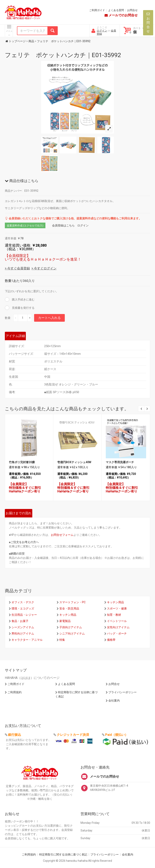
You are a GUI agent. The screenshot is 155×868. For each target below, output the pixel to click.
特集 (62, 640)
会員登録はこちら (63, 225)
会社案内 (114, 700)
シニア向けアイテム (72, 633)
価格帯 (111, 640)
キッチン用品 (115, 602)
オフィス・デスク (23, 602)
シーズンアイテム (23, 627)
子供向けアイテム (71, 627)
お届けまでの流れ (19, 513)
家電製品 (65, 621)
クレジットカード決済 (73, 735)
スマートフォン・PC (72, 602)
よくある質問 (116, 10)
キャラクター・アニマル (27, 640)
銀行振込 (15, 735)
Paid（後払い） (117, 735)
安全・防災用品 (69, 608)
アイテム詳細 (15, 336)
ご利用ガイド (97, 10)
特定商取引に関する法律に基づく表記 (63, 854)
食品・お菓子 (20, 621)
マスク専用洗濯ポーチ (120, 462)
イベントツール (117, 621)
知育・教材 (114, 615)
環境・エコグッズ (23, 608)
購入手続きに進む (23, 299)
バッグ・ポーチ (117, 633)
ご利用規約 (15, 692)
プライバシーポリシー (123, 692)
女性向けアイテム (118, 627)
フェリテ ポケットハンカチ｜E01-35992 (63, 55)
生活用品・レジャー (24, 615)
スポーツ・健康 (117, 608)
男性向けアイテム (23, 633)
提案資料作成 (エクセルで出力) (25, 226)
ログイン (102, 31)
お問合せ (132, 10)
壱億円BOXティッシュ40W (74, 462)
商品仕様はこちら (22, 181)
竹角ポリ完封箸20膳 (22, 462)
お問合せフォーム (62, 535)
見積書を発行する (23, 308)
